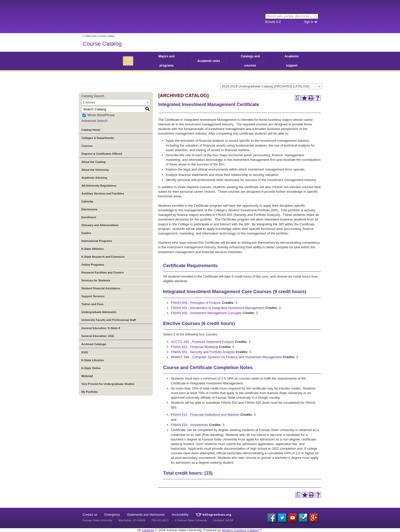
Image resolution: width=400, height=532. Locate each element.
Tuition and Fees (92, 304)
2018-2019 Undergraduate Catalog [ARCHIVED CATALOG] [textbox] (265, 86)
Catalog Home (91, 130)
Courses (87, 146)
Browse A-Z (273, 22)
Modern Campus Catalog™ (242, 530)
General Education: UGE (98, 336)
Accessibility (180, 515)
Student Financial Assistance (101, 288)
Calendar (87, 201)
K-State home (90, 36)
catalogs (148, 530)
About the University (95, 170)
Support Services (93, 296)
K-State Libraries (93, 360)
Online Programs (93, 265)
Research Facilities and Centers (103, 273)
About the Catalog (93, 162)
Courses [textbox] (89, 102)
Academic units (209, 61)
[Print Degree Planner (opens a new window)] (298, 98)
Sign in (309, 22)
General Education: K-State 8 (101, 328)
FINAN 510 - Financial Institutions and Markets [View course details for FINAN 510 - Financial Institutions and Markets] (205, 415)
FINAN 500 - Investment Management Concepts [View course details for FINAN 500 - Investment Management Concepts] (206, 313)
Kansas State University (124, 17)
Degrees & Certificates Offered (102, 154)
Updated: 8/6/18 (223, 520)
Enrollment (89, 217)
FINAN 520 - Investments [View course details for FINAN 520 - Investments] (190, 425)
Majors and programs (166, 61)
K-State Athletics (93, 249)
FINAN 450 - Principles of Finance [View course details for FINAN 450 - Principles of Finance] (196, 303)
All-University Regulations (99, 186)
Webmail (87, 376)
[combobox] (271, 86)
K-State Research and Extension (103, 257)
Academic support (292, 61)
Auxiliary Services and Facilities (103, 193)
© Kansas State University (191, 520)
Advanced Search (95, 121)
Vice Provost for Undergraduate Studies (108, 384)
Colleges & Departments (98, 138)
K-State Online (91, 368)
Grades (86, 233)
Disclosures (89, 209)
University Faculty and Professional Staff (109, 320)
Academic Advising (94, 178)
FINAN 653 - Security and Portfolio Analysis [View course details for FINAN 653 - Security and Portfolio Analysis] (203, 352)
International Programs (97, 241)
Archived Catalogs (94, 344)
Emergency (112, 515)
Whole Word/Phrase (101, 115)
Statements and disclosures (146, 515)
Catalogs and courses (250, 61)
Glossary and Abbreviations (100, 225)
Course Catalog (102, 44)
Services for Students (96, 280)
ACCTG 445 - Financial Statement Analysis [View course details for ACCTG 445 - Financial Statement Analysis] (203, 342)
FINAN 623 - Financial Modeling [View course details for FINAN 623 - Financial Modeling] (194, 347)
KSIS (85, 352)
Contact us (90, 515)
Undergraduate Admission (99, 312)
